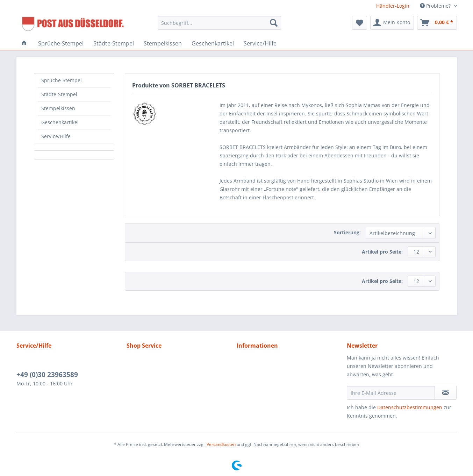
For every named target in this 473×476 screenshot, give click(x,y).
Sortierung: (347, 232)
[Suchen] (274, 23)
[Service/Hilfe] (260, 43)
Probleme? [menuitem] (436, 6)
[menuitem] (219, 26)
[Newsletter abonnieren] (446, 393)
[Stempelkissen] (163, 43)
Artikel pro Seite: (382, 252)
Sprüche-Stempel (62, 80)
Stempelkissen (58, 108)
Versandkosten (221, 444)
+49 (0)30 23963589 (47, 375)
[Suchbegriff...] (219, 23)
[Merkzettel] (360, 23)
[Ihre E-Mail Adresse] (391, 393)
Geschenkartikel (60, 122)
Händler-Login (393, 6)
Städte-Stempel (59, 94)
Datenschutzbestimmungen (410, 407)
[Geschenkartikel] (213, 43)
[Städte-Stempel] (114, 43)
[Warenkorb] (437, 23)
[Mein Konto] (392, 23)
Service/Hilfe (56, 136)
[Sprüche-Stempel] (61, 43)
